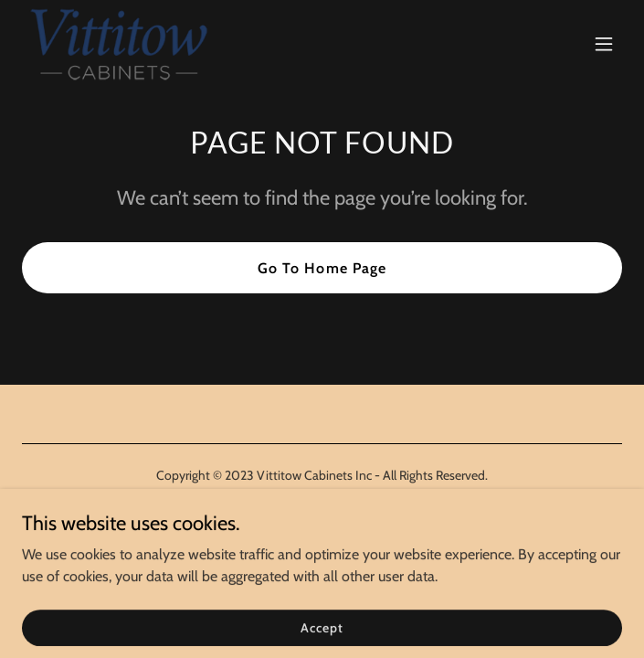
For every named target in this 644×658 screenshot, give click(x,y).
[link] (119, 44)
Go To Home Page (322, 268)
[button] (604, 44)
